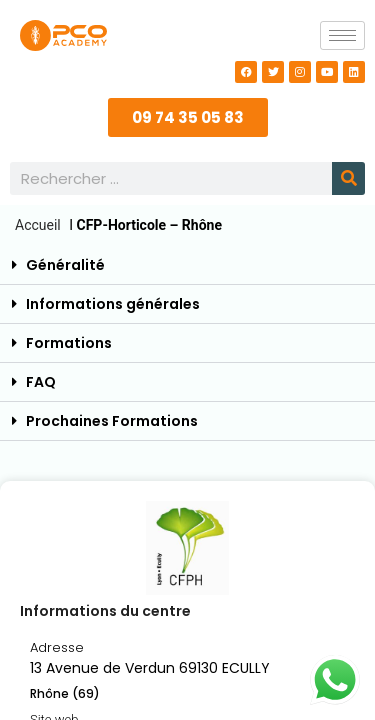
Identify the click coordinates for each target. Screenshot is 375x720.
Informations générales (113, 304)
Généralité (65, 265)
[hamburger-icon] (342, 35)
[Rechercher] (348, 178)
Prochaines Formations (112, 421)
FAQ (41, 382)
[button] (187, 265)
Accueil (38, 225)
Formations (69, 343)
